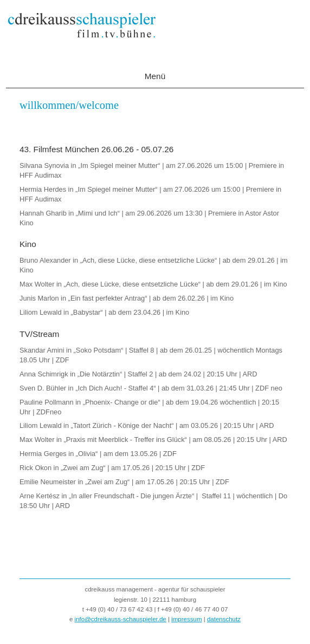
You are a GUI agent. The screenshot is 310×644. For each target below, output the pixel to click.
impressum (186, 619)
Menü (155, 76)
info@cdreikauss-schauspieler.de (121, 619)
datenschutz (224, 619)
